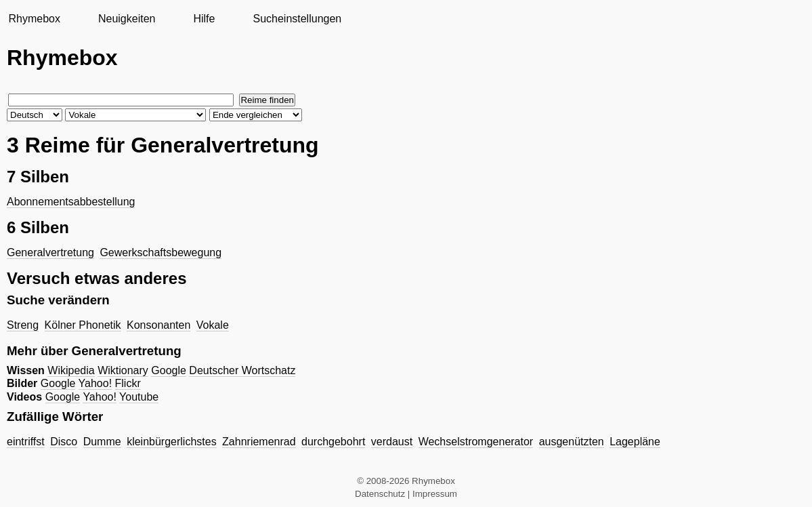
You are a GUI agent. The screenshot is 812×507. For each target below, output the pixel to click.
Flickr (128, 383)
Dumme (102, 442)
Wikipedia (71, 370)
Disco (64, 442)
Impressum (435, 494)
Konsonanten (158, 325)
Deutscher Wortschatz (242, 370)
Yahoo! (95, 383)
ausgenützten (572, 442)
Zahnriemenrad (259, 442)
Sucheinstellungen (297, 19)
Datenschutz (380, 494)
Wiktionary (123, 370)
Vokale (213, 325)
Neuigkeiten (127, 19)
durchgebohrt (333, 442)
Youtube (139, 397)
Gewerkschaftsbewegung (161, 252)
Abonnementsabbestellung (71, 202)
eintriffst (26, 442)
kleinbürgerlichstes (172, 442)
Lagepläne (635, 442)
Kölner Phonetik (83, 325)
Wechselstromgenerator (476, 442)
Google (169, 370)
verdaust (392, 442)
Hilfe (204, 19)
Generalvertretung (50, 252)
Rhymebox (34, 19)
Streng (23, 325)
